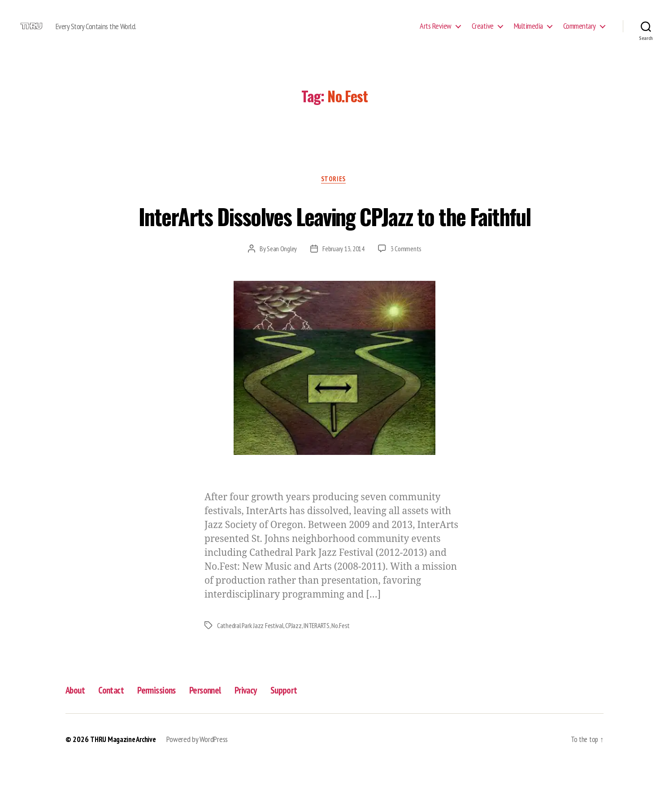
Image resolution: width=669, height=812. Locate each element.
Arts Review (436, 33)
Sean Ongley (282, 296)
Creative (483, 33)
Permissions (167, 737)
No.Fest (346, 673)
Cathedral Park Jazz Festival (251, 673)
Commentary (580, 33)
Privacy (266, 737)
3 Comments (406, 296)
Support (308, 737)
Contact (117, 737)
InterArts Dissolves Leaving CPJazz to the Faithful (335, 244)
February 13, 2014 (343, 296)
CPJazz (296, 673)
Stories (335, 193)
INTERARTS (321, 673)
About (77, 737)
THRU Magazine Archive (125, 787)
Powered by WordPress (202, 787)
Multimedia (528, 33)
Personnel (221, 737)
